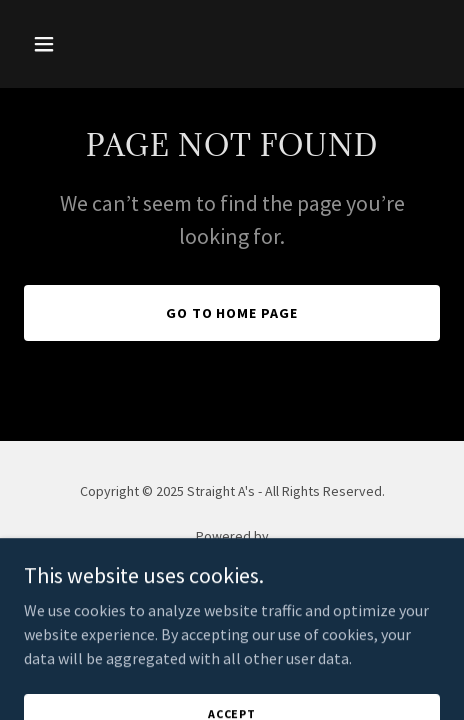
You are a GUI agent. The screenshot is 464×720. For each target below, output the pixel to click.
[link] (232, 561)
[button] (55, 44)
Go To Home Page (232, 313)
